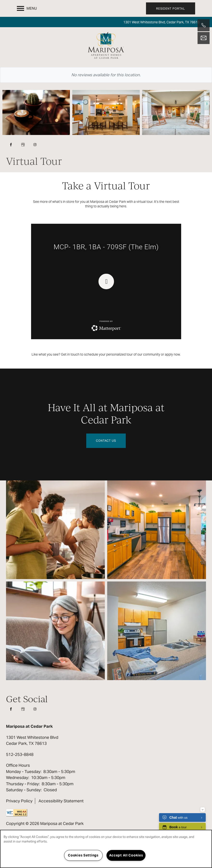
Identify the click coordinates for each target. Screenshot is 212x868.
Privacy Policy (19, 801)
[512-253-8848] (204, 25)
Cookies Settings (83, 855)
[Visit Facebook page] (11, 145)
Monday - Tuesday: (24, 772)
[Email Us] (204, 38)
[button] (171, 8)
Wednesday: (18, 778)
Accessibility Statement (61, 801)
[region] (106, 849)
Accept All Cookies (126, 855)
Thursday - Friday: (23, 784)
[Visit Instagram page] (35, 145)
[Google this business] (23, 145)
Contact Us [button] (106, 441)
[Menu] (27, 8)
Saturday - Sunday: (24, 790)
